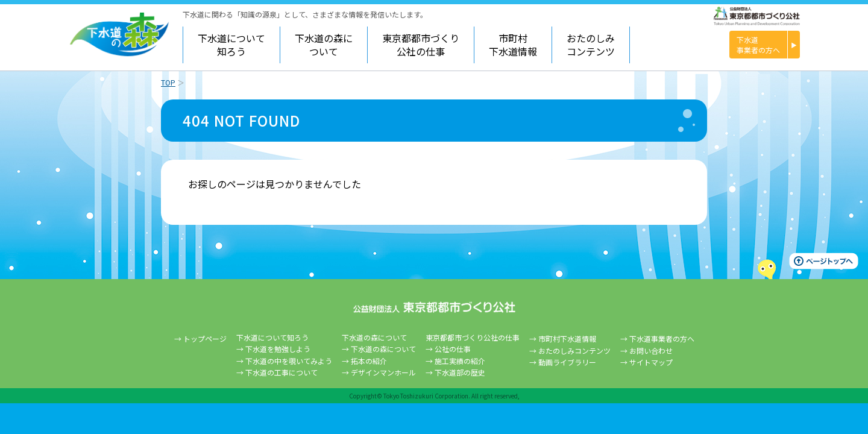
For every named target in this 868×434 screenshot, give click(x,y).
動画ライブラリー (567, 362)
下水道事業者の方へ (662, 338)
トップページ (205, 338)
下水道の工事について (281, 372)
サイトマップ (651, 362)
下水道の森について (383, 349)
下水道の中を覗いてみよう (289, 361)
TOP (168, 82)
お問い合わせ (651, 351)
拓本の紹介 (369, 361)
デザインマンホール (383, 372)
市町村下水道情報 (513, 45)
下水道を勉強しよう (278, 349)
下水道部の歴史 (460, 372)
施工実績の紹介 (460, 361)
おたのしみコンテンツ (591, 45)
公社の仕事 (453, 349)
